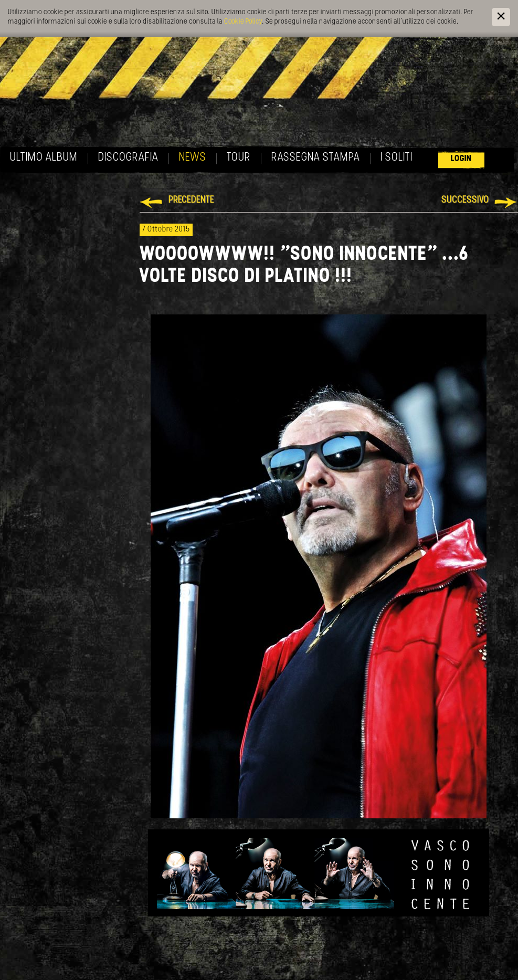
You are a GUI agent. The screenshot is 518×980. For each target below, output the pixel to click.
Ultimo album (44, 158)
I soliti (397, 158)
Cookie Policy (243, 22)
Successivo (465, 200)
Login (461, 159)
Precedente (191, 200)
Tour (239, 158)
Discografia (128, 158)
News (193, 158)
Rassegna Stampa (316, 158)
